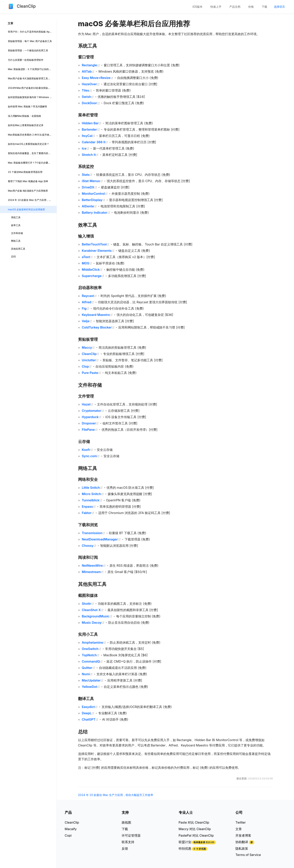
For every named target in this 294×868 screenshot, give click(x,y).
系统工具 (16, 217)
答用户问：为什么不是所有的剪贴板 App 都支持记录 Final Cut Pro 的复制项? (32, 32)
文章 (239, 829)
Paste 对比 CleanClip (194, 822)
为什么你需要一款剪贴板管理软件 (26, 60)
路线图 (126, 822)
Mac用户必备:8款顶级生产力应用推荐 (28, 191)
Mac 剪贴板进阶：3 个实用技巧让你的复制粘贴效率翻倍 (32, 69)
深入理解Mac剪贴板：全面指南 (24, 116)
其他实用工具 (18, 249)
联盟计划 (185, 842)
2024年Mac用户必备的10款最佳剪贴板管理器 (32, 88)
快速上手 (216, 7)
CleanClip (72, 822)
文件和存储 (17, 233)
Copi (68, 835)
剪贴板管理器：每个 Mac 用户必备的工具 (30, 41)
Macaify (71, 829)
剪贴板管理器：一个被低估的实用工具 (28, 50)
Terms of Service (248, 855)
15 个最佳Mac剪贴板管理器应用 (25, 172)
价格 (251, 7)
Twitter (241, 822)
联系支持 (128, 842)
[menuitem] (197, 7)
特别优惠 (185, 848)
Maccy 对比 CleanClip (195, 829)
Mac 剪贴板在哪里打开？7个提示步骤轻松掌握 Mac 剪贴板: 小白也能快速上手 (32, 163)
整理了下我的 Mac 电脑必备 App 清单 (28, 181)
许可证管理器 (131, 835)
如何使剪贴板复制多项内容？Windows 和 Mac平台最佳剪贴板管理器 (32, 97)
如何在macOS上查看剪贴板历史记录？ (28, 144)
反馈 (125, 848)
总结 (13, 256)
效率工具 (16, 225)
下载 (264, 7)
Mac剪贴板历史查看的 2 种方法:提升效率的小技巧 (32, 135)
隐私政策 (242, 848)
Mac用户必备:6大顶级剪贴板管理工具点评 (30, 78)
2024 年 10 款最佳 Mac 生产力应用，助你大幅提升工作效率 (32, 200)
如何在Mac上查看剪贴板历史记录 (26, 125)
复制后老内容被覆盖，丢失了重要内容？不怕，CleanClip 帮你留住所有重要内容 (32, 153)
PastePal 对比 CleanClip (196, 835)
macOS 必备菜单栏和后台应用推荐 (26, 209)
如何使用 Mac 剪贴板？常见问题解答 (28, 106)
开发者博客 (243, 835)
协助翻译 (242, 842)
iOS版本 (197, 7)
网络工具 (16, 241)
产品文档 (235, 7)
